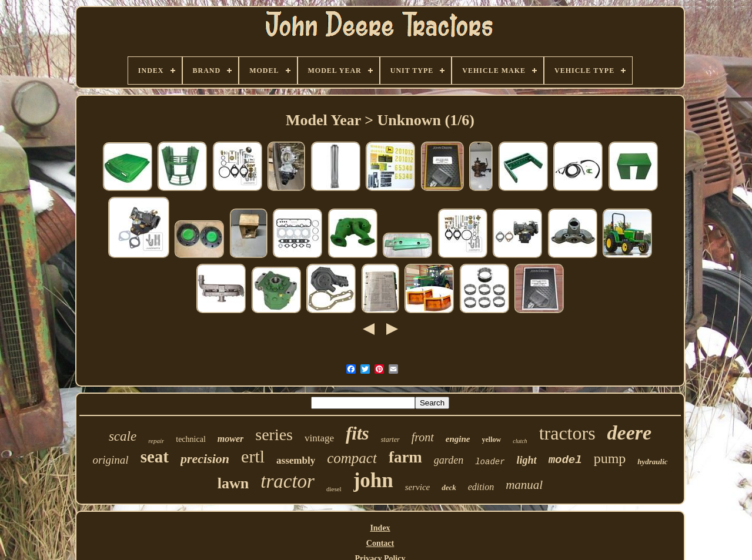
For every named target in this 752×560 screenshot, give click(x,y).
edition (481, 487)
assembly (296, 460)
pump (610, 458)
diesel (334, 489)
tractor (288, 481)
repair (156, 441)
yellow (492, 440)
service (417, 487)
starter (390, 440)
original (110, 460)
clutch (520, 441)
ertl (253, 456)
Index (380, 528)
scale (123, 436)
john (373, 480)
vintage (319, 438)
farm (405, 457)
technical (191, 439)
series (274, 435)
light (527, 460)
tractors (567, 433)
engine (458, 439)
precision (205, 459)
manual (524, 485)
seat (155, 457)
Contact (380, 543)
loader (490, 462)
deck (449, 487)
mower (230, 439)
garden (449, 460)
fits (357, 433)
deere (630, 433)
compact (352, 458)
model (565, 460)
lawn (233, 483)
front (423, 437)
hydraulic (652, 462)
